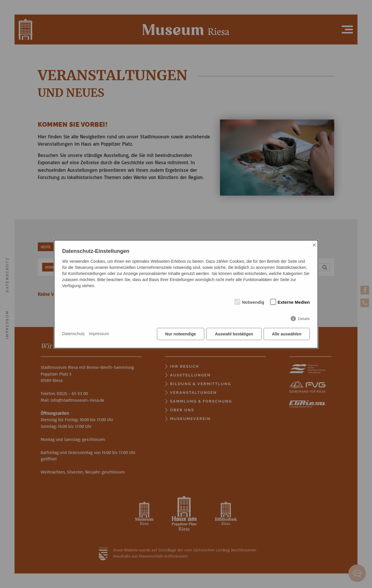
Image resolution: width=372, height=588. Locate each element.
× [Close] (314, 245)
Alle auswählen (287, 334)
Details (304, 319)
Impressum (99, 334)
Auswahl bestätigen (234, 334)
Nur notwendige (181, 334)
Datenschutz (74, 334)
